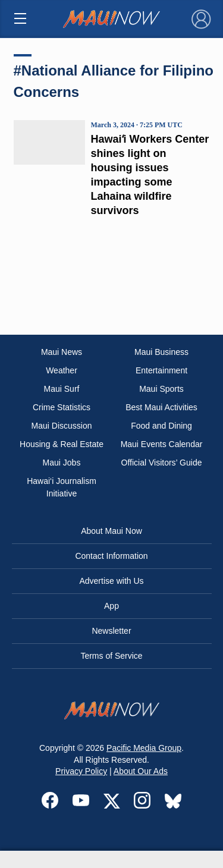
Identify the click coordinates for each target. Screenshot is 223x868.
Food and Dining (161, 426)
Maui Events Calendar (162, 444)
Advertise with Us (111, 581)
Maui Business (161, 352)
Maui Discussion (62, 426)
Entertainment (161, 370)
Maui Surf (62, 389)
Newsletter (111, 631)
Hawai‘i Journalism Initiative (62, 487)
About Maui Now (111, 531)
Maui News (62, 352)
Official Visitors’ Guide (162, 463)
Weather (62, 370)
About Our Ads (141, 771)
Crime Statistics (62, 407)
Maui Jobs (62, 463)
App (111, 606)
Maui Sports (161, 389)
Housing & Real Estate (62, 444)
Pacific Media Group (144, 748)
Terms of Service (111, 656)
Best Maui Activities (161, 407)
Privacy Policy (81, 771)
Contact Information (111, 556)
